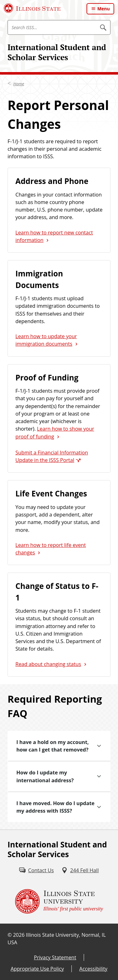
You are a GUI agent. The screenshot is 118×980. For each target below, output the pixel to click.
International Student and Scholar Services (57, 52)
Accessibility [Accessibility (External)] (93, 969)
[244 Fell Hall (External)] (80, 870)
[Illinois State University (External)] (32, 8)
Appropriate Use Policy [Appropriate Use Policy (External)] (37, 969)
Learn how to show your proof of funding (55, 432)
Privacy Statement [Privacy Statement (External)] (55, 957)
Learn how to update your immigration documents (46, 340)
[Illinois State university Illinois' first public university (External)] (59, 901)
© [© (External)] (10, 935)
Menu (104, 9)
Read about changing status (48, 664)
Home (19, 84)
